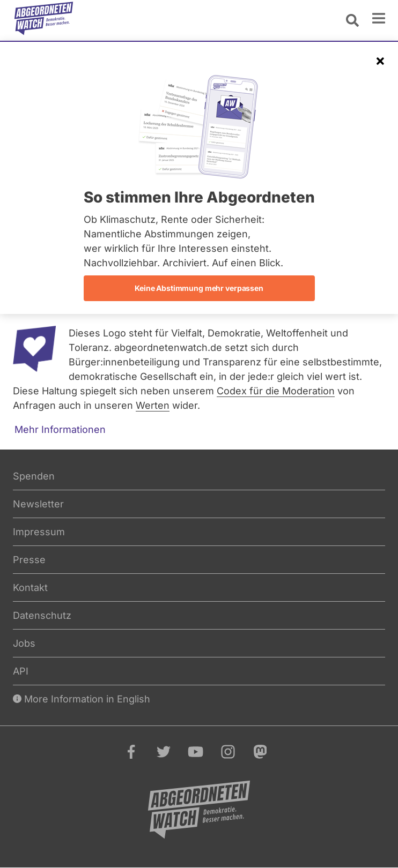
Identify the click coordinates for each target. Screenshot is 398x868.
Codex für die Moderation (276, 391)
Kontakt (30, 588)
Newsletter (38, 504)
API (21, 671)
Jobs (24, 643)
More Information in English (82, 699)
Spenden (34, 476)
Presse (29, 560)
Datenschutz (42, 615)
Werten (153, 405)
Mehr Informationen (60, 429)
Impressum (39, 532)
